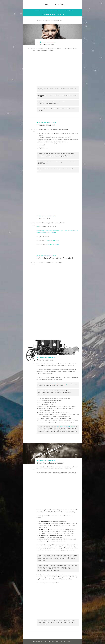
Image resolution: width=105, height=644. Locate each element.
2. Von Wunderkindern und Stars (51, 463)
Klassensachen (48, 11)
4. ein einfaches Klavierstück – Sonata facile (55, 258)
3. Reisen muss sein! (45, 360)
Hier (38, 227)
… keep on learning (53, 5)
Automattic (69, 642)
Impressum (61, 14)
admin (33, 51)
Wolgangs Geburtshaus (53, 240)
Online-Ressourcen (49, 14)
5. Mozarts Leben (44, 219)
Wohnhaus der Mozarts (53, 244)
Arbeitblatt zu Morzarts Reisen (66, 427)
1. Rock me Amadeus (45, 45)
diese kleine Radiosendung (59, 384)
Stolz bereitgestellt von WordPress (43, 642)
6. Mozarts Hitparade (46, 125)
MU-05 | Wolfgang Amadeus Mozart (47, 42)
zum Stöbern (69, 11)
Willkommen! (37, 11)
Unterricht (58, 11)
